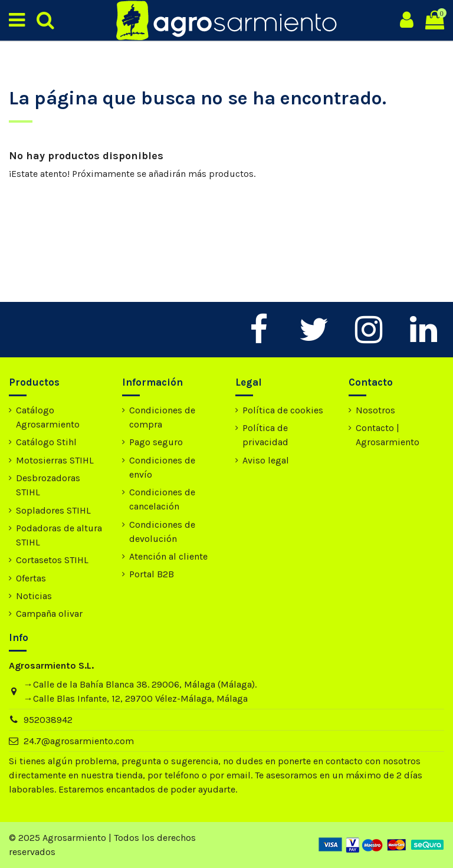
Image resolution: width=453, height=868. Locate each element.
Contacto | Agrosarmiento (388, 435)
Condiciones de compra (162, 417)
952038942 (48, 720)
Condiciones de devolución (162, 532)
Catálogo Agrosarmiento (48, 417)
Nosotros (375, 410)
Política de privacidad (265, 435)
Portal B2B (152, 574)
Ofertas (31, 578)
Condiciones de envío (162, 467)
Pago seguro (156, 442)
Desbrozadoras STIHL (48, 485)
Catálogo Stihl (46, 442)
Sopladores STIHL (53, 510)
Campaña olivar (49, 614)
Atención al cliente (168, 556)
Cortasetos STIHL (52, 560)
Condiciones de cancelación (162, 499)
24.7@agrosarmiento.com (79, 741)
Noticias (34, 596)
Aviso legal (266, 460)
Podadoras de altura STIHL (59, 535)
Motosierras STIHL (55, 460)
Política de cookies (283, 410)
